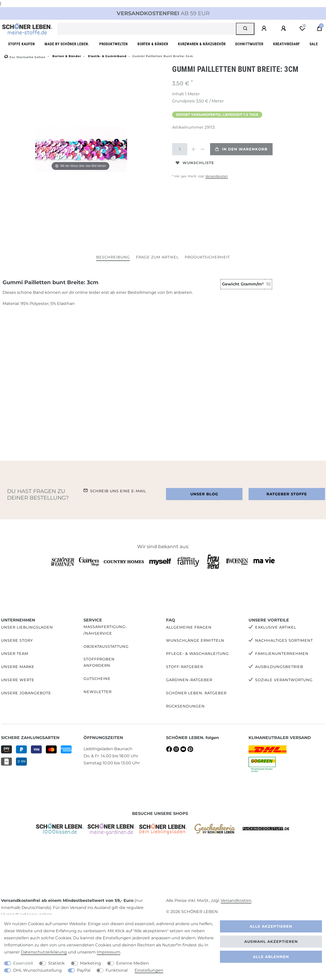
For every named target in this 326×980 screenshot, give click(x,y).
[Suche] (245, 29)
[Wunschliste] (302, 29)
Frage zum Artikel (157, 257)
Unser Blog (204, 494)
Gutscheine (97, 679)
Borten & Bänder (153, 44)
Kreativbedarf (287, 44)
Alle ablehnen (271, 957)
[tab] (113, 258)
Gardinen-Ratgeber (189, 680)
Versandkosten (217, 176)
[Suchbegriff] (147, 29)
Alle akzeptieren (271, 926)
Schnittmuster (249, 44)
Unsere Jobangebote (26, 693)
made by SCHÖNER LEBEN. (67, 44)
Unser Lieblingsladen (27, 627)
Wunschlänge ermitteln (195, 640)
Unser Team (15, 654)
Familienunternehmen (282, 654)
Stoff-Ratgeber (185, 667)
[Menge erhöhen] (193, 149)
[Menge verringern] (202, 149)
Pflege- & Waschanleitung (197, 654)
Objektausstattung (106, 647)
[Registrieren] (284, 29)
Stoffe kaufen (22, 44)
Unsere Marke (18, 667)
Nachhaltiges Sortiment (284, 640)
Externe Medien (133, 963)
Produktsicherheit (207, 257)
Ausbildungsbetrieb (279, 667)
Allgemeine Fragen (189, 627)
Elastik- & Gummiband (107, 56)
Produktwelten (114, 44)
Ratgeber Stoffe (287, 494)
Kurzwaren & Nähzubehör (202, 44)
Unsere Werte (18, 680)
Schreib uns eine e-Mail (118, 491)
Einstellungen (149, 970)
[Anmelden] (265, 29)
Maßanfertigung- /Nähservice (105, 630)
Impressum (108, 952)
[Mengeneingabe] (180, 149)
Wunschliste (195, 163)
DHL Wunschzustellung (37, 970)
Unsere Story (17, 640)
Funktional (117, 970)
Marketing (90, 963)
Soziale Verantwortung (284, 680)
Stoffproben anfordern (99, 662)
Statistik (56, 963)
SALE (314, 44)
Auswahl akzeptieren (271, 942)
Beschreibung (113, 257)
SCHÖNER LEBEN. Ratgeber (196, 693)
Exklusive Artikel (276, 627)
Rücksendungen (185, 706)
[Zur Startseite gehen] (25, 57)
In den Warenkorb (241, 149)
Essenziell (23, 963)
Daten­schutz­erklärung (44, 952)
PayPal (84, 970)
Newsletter (98, 692)
